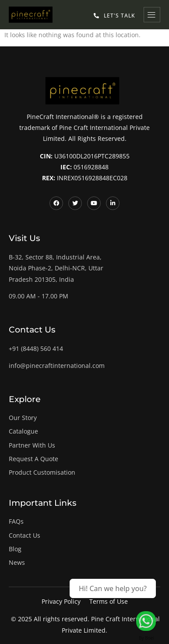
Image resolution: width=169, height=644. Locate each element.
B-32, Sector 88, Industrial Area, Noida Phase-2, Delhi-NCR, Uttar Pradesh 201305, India (56, 268)
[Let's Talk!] (146, 621)
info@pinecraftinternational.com (57, 366)
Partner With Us (32, 445)
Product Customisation (42, 472)
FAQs (16, 521)
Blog (15, 549)
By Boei (146, 638)
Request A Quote (33, 459)
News (17, 562)
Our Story (23, 418)
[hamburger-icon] (152, 15)
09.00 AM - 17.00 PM (39, 296)
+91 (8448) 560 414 (36, 348)
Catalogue (23, 431)
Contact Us (25, 535)
